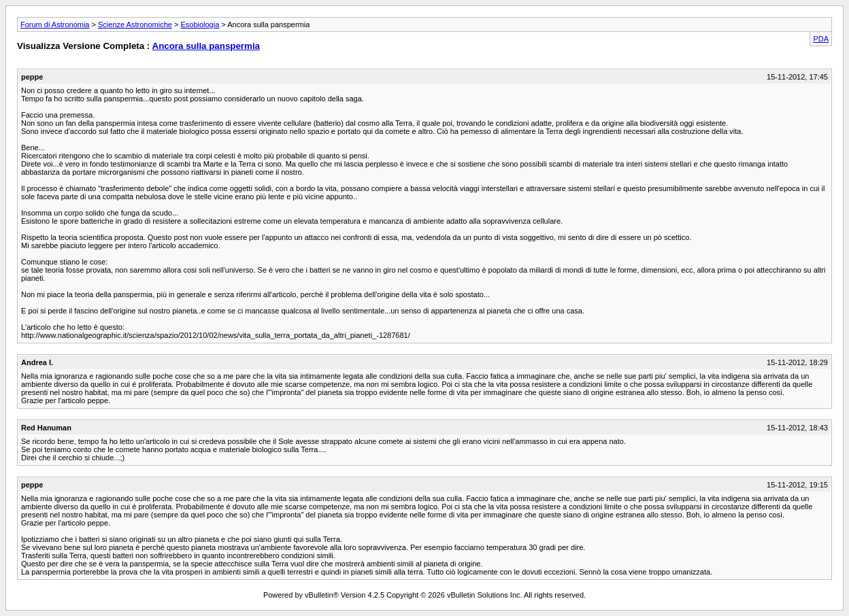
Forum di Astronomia (55, 24)
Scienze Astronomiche (135, 24)
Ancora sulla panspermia (206, 46)
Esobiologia (200, 24)
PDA (821, 39)
